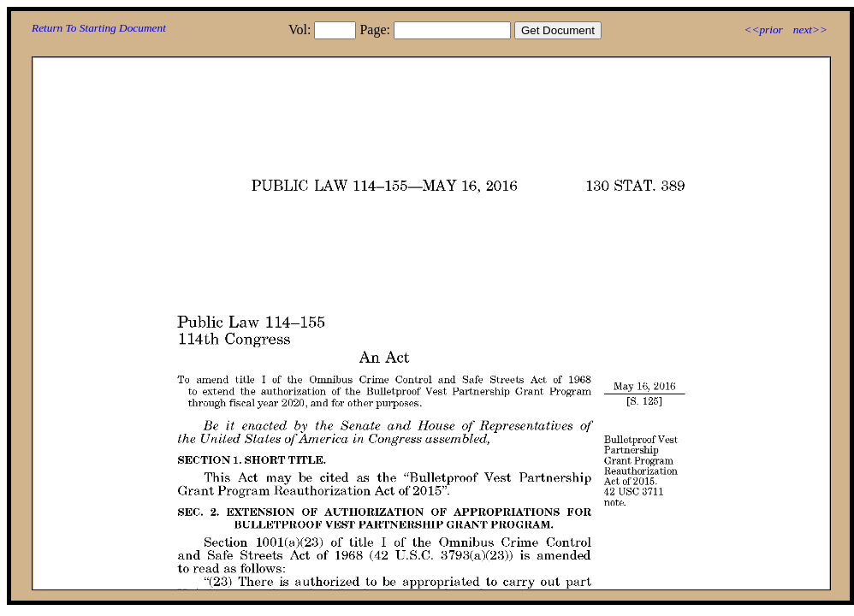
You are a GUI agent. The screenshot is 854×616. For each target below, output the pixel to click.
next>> (810, 30)
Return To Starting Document (99, 28)
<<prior (763, 30)
